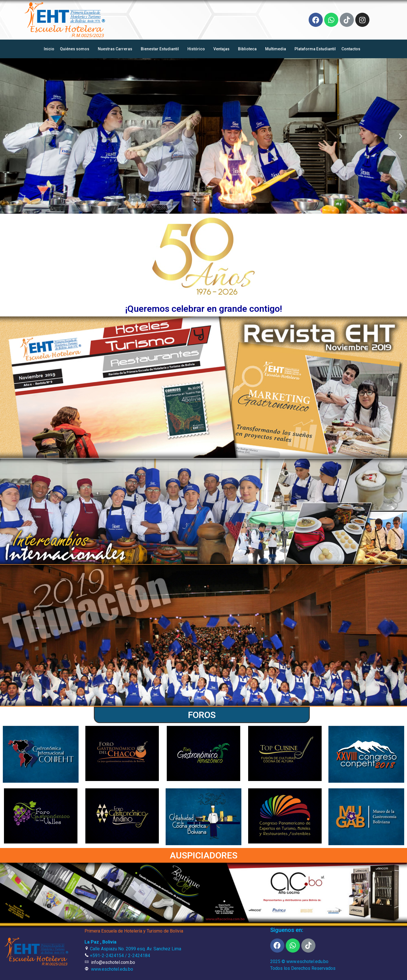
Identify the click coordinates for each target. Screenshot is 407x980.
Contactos (352, 49)
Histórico (198, 49)
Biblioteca (249, 49)
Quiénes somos (76, 49)
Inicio (49, 49)
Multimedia (277, 49)
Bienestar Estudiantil (161, 49)
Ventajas (223, 49)
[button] (195, 209)
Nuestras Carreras (116, 49)
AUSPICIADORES (204, 855)
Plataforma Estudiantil (315, 49)
